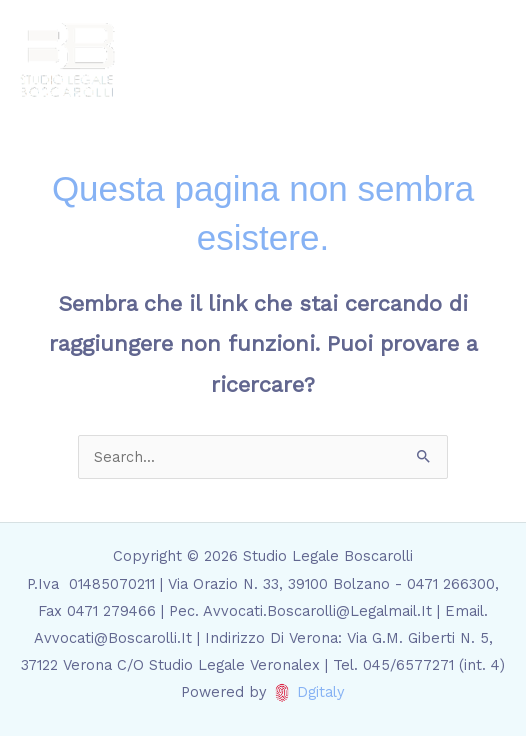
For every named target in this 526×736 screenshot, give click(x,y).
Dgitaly (321, 692)
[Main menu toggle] (485, 60)
